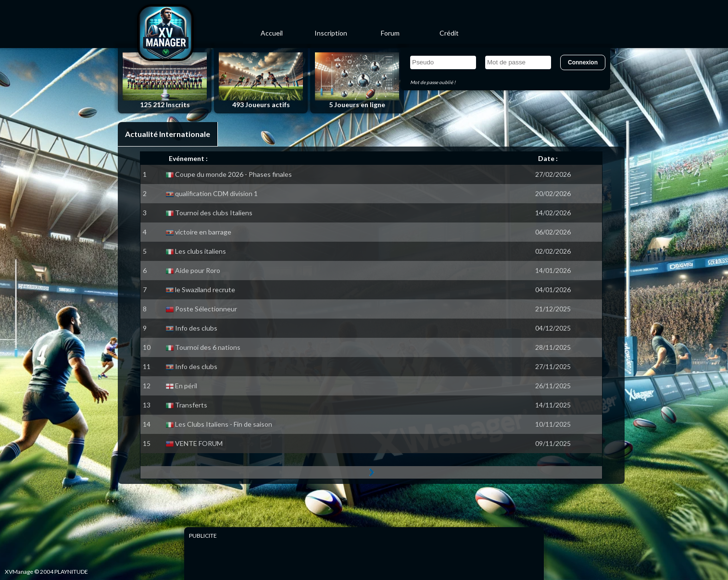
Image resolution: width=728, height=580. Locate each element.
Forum (390, 33)
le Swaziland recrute (205, 290)
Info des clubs (196, 328)
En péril (186, 386)
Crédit (449, 33)
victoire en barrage (203, 232)
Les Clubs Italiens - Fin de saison (224, 424)
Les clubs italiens (201, 251)
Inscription (331, 33)
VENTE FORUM (199, 443)
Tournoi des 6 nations (208, 347)
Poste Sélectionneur (206, 309)
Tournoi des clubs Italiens (214, 213)
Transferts (191, 405)
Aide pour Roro (198, 270)
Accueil (272, 33)
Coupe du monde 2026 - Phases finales (233, 174)
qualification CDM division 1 (216, 193)
